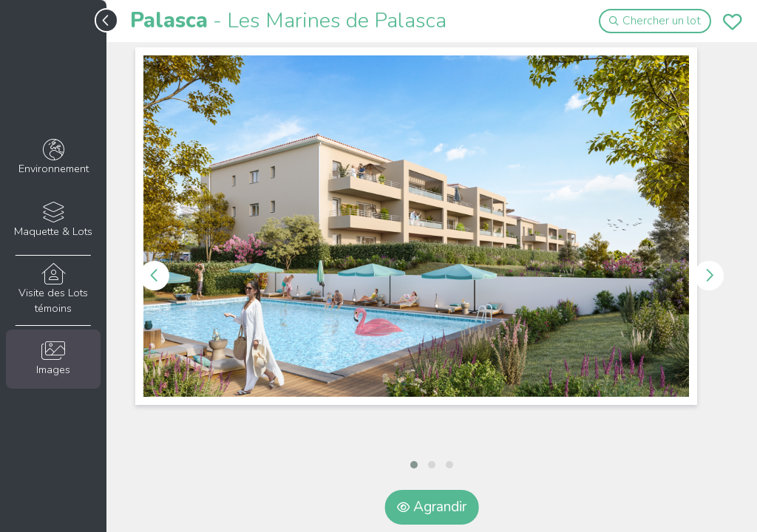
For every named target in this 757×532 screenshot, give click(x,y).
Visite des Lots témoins (53, 290)
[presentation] (155, 276)
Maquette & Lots (53, 221)
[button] (414, 465)
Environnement (53, 158)
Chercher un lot (655, 21)
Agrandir (432, 507)
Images (53, 359)
